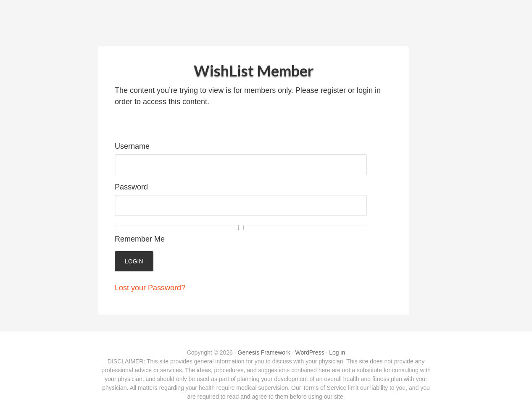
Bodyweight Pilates (266, 25)
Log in (337, 352)
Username (132, 146)
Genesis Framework (264, 352)
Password (131, 187)
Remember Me (241, 234)
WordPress (309, 352)
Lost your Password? (150, 288)
